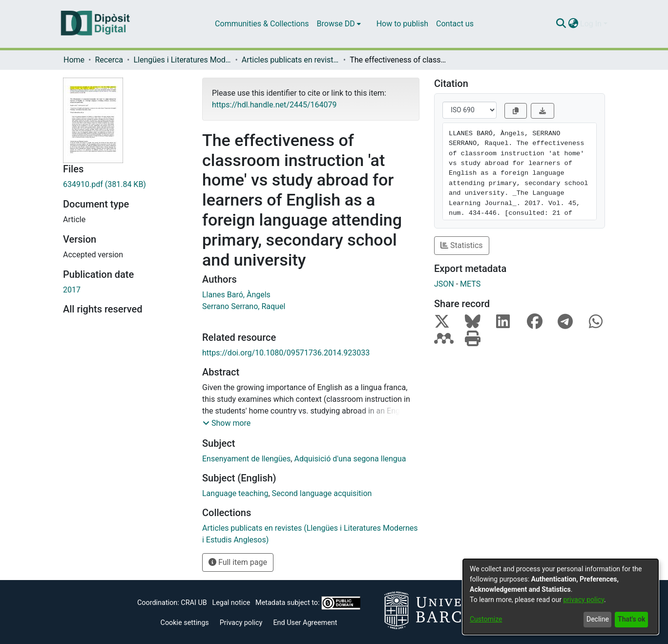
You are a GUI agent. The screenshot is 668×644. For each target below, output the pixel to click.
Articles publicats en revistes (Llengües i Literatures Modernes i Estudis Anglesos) (291, 60)
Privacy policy (241, 623)
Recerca (109, 60)
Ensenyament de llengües (246, 459)
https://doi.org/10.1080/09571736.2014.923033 (286, 353)
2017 (72, 290)
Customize (486, 619)
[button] (227, 423)
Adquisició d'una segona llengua (350, 459)
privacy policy (584, 600)
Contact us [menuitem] (455, 24)
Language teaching (235, 493)
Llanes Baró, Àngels (236, 295)
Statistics (462, 245)
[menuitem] (339, 24)
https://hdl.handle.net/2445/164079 (274, 105)
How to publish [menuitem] (402, 24)
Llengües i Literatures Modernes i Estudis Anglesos (182, 60)
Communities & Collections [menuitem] (262, 24)
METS (470, 284)
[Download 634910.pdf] (125, 185)
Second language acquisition (322, 493)
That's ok (631, 619)
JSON (444, 284)
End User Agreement (305, 623)
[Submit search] (561, 24)
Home (74, 60)
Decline (598, 619)
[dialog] (561, 597)
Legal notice (231, 603)
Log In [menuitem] (591, 24)
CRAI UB (194, 603)
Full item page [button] (238, 562)
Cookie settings (185, 623)
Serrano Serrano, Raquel (244, 306)
